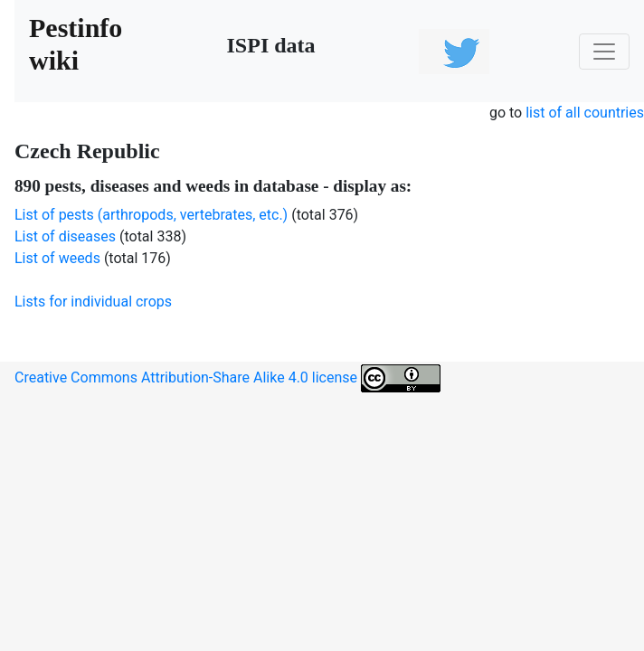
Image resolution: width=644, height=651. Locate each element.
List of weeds (57, 258)
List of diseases (65, 236)
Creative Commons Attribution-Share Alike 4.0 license (227, 378)
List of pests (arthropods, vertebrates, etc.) (151, 215)
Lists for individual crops (93, 302)
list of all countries (585, 113)
